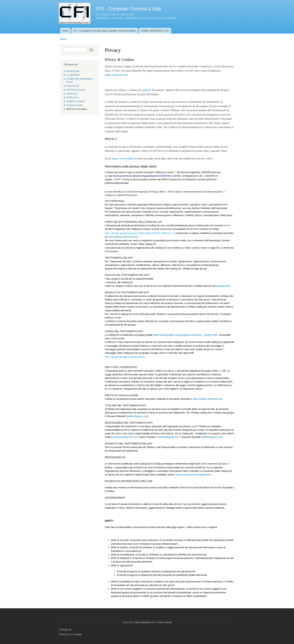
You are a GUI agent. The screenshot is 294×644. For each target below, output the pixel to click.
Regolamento (223, 286)
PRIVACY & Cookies (77, 109)
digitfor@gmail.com (116, 75)
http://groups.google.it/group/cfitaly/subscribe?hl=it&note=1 (139, 233)
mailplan (146, 90)
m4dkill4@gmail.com (168, 437)
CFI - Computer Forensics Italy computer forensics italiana (105, 31)
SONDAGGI (72, 97)
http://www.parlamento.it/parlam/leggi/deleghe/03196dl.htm (139, 176)
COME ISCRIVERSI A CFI (155, 31)
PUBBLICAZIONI (75, 101)
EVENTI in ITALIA (76, 90)
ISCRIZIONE (73, 71)
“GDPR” (117, 179)
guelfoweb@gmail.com (125, 437)
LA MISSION (73, 75)
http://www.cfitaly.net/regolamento (193, 475)
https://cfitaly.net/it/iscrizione (123, 237)
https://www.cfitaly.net (125, 158)
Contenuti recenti (74, 105)
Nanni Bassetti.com (145, 622)
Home (65, 31)
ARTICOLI (72, 94)
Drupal (78, 634)
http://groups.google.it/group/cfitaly (125, 357)
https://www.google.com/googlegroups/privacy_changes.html (185, 335)
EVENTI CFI (73, 86)
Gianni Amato (165, 622)
